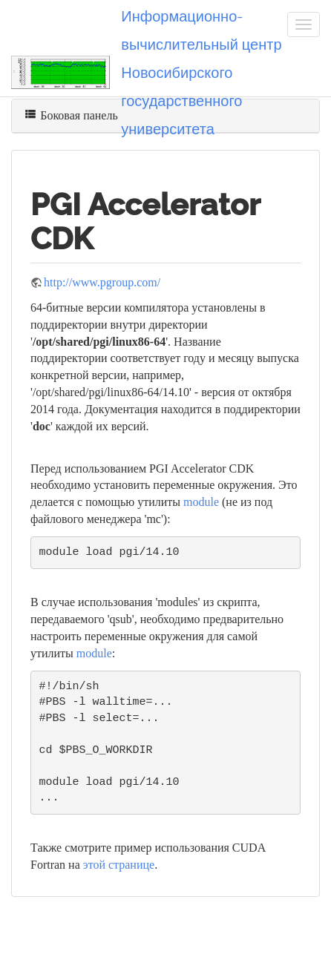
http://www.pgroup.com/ (102, 282)
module (201, 502)
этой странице (119, 865)
